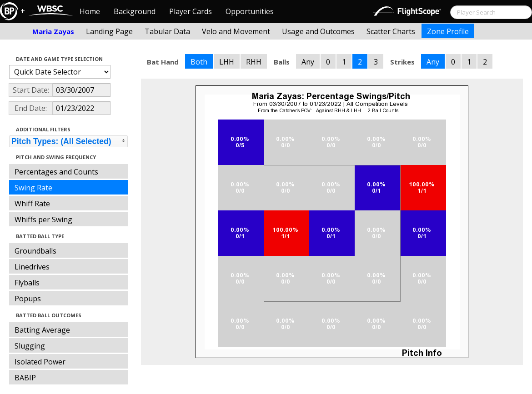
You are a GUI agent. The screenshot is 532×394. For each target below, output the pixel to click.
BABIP (25, 378)
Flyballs (27, 283)
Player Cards (191, 11)
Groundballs (35, 251)
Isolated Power (40, 362)
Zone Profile (448, 31)
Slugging (30, 346)
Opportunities (250, 11)
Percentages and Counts (56, 172)
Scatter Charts (391, 31)
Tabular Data (167, 31)
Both (199, 62)
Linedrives (32, 267)
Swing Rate (33, 188)
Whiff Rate (32, 204)
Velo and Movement (236, 31)
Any (308, 62)
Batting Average (42, 330)
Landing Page (109, 31)
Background (135, 11)
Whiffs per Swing (43, 219)
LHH (227, 62)
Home (90, 11)
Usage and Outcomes (318, 31)
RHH (254, 62)
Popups (28, 299)
